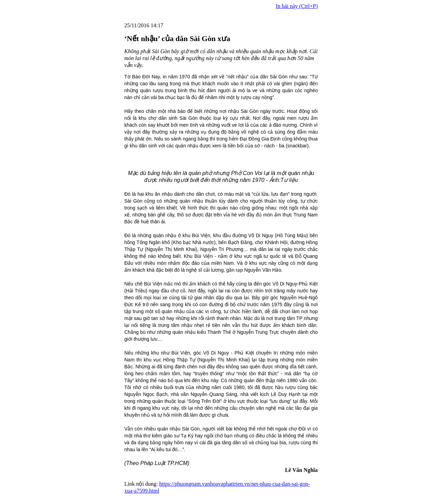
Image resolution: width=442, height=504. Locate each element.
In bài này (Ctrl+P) (297, 6)
